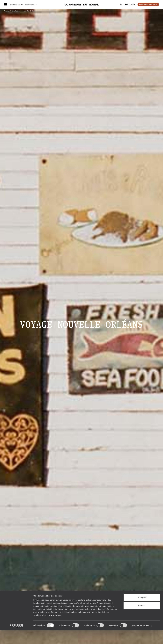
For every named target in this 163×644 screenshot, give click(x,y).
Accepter (142, 611)
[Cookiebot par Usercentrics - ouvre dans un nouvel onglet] (16, 639)
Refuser (142, 619)
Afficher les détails (140, 639)
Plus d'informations (52, 629)
